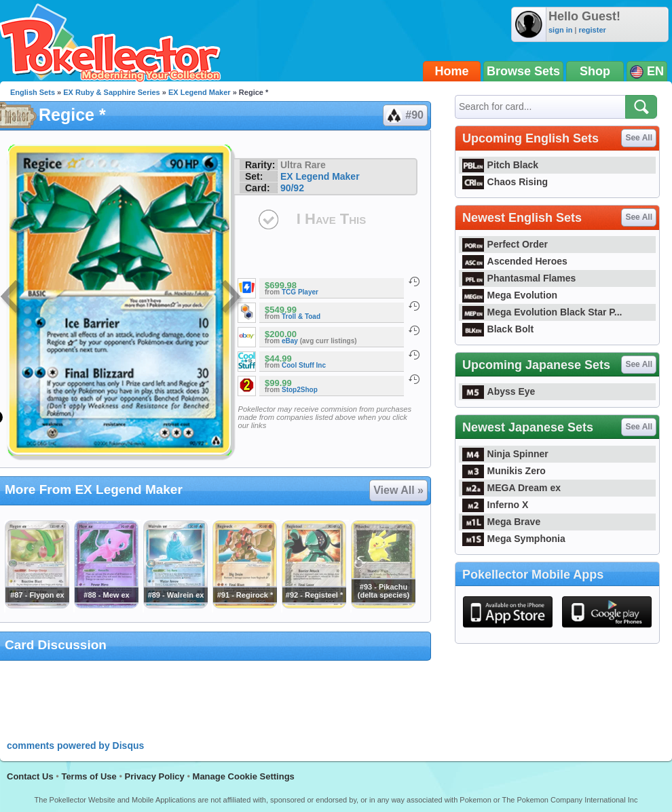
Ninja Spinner (505, 454)
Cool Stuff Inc (304, 365)
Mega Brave (501, 522)
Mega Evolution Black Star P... (542, 312)
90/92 (292, 188)
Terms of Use (89, 776)
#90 (405, 115)
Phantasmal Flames (519, 278)
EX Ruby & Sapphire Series (111, 92)
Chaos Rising (505, 182)
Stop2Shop (300, 390)
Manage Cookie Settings (244, 776)
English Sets (33, 92)
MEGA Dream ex (511, 488)
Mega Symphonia (514, 539)
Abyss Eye (499, 391)
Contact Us (30, 776)
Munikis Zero (504, 471)
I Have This (331, 219)
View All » (398, 490)
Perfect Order (505, 244)
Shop (595, 71)
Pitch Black (500, 165)
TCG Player (300, 292)
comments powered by (75, 746)
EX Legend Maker (200, 92)
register (592, 30)
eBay (290, 341)
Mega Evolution (510, 295)
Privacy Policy (155, 776)
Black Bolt (498, 329)
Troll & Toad (301, 316)
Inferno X (495, 505)
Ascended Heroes (515, 261)
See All (639, 138)
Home (452, 71)
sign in (560, 30)
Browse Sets (523, 71)
